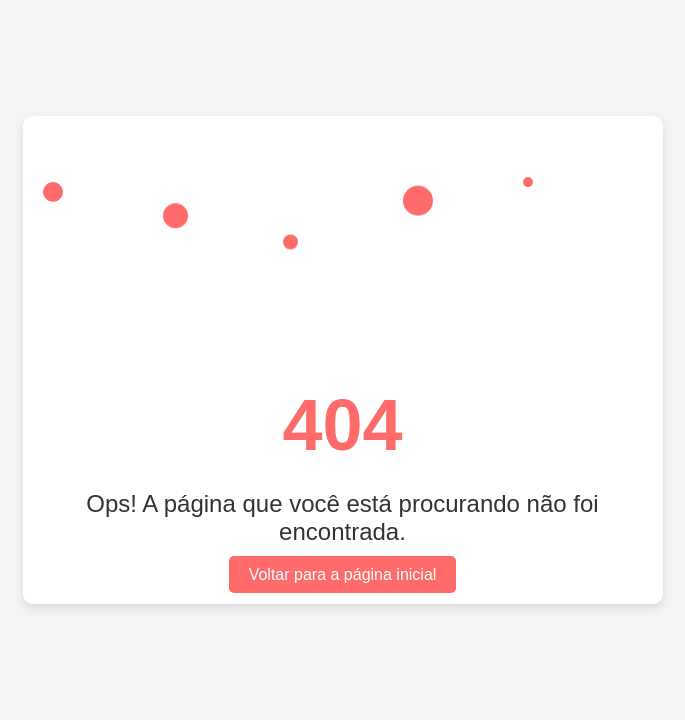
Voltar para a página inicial (343, 574)
